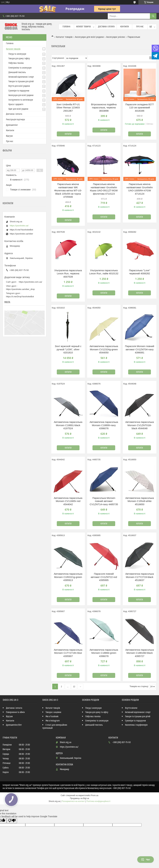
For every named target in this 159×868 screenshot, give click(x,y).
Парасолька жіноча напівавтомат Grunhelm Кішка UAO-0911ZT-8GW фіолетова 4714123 (104, 189)
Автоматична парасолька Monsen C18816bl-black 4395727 (140, 653)
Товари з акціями (53, 712)
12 (74, 687)
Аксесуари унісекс (116, 37)
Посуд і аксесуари (93, 708)
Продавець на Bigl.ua (79, 798)
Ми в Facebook (52, 717)
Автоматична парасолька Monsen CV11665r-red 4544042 (68, 501)
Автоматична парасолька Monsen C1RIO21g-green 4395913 (68, 577)
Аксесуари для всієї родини (89, 37)
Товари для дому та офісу (97, 712)
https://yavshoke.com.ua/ (31, 282)
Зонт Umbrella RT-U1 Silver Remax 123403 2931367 (68, 108)
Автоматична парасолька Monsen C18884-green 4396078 (104, 653)
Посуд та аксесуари (17, 54)
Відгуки (9, 136)
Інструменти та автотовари (21, 100)
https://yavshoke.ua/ (19, 226)
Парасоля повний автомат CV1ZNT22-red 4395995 (104, 577)
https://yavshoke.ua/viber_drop (20, 289)
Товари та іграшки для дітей (21, 82)
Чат (146, 860)
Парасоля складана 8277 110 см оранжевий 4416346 (140, 108)
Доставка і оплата (106, 27)
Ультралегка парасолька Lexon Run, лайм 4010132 (104, 272)
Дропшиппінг (12, 125)
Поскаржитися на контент (73, 801)
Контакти (125, 27)
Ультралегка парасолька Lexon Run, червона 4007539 (68, 273)
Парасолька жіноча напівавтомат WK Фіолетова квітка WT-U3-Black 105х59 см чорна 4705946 (68, 190)
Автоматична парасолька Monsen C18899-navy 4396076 (104, 425)
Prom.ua (95, 795)
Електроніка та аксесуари (20, 68)
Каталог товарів (83, 27)
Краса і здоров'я (16, 104)
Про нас (140, 27)
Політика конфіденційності (98, 801)
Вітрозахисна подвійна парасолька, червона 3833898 (104, 108)
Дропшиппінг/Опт (14, 725)
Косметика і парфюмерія (136, 725)
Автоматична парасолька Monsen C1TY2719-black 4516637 (140, 577)
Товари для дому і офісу (19, 59)
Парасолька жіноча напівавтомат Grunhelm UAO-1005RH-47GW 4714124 (140, 189)
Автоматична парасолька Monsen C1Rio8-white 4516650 (140, 501)
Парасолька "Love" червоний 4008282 (140, 272)
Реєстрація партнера (15, 120)
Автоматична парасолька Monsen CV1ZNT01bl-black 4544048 (140, 425)
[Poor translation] (12, 821)
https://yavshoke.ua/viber (21, 234)
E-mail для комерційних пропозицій (55, 727)
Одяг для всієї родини (18, 109)
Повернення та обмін (15, 712)
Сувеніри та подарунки (19, 91)
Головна (66, 27)
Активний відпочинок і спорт (21, 77)
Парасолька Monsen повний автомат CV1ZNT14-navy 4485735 (104, 501)
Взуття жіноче (131, 708)
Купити (68, 134)
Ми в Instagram (53, 721)
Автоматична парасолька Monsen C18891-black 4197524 (68, 425)
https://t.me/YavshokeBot (21, 230)
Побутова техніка (16, 63)
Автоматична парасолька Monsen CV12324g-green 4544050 (104, 349)
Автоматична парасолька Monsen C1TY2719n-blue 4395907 (68, 653)
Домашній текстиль (17, 72)
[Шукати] (153, 16)
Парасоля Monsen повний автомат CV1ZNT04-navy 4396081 (140, 349)
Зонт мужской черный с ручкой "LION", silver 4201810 (68, 349)
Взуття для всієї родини (19, 86)
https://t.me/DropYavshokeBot (20, 297)
